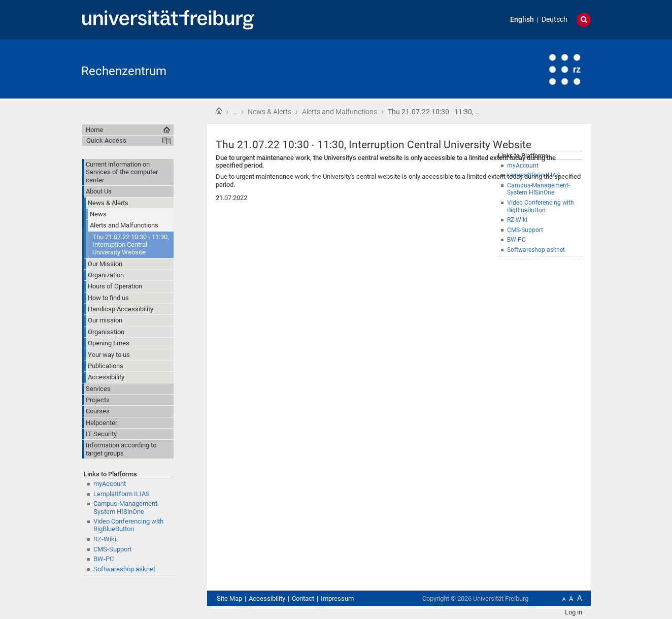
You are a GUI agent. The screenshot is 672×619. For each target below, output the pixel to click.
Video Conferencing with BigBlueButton (128, 525)
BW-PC (516, 240)
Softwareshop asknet (536, 250)
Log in (574, 612)
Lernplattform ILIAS (122, 494)
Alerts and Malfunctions (340, 112)
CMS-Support (525, 230)
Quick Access (106, 140)
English (522, 20)
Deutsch (555, 20)
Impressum (337, 598)
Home (219, 111)
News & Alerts (270, 112)
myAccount (110, 484)
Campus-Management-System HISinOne (126, 507)
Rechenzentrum (124, 71)
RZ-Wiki (517, 220)
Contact (303, 598)
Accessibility (267, 598)
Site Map (229, 598)
